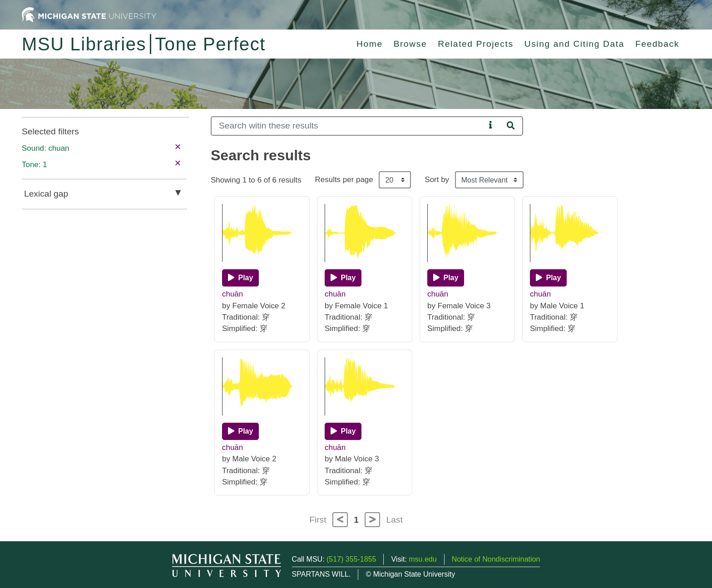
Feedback (657, 44)
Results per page (344, 180)
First (318, 520)
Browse (410, 44)
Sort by (437, 180)
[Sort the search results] (489, 180)
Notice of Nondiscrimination (496, 559)
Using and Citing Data (574, 44)
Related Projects (475, 44)
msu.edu (423, 559)
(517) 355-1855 (351, 559)
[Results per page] (395, 180)
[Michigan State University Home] (89, 14)
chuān (232, 294)
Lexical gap (46, 194)
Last (395, 520)
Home (370, 44)
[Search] (348, 126)
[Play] (240, 278)
